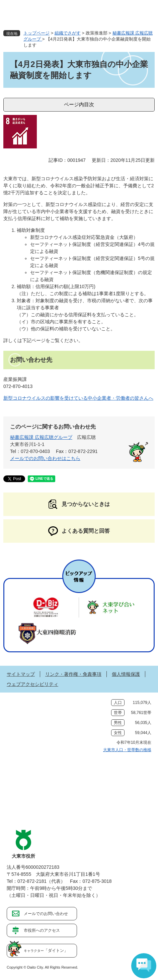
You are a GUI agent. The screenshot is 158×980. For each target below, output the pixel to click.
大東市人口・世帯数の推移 (127, 750)
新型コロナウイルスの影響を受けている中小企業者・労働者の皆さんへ (78, 398)
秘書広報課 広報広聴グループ (41, 437)
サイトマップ (21, 674)
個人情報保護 (126, 674)
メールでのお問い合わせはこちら (45, 458)
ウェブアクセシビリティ (32, 684)
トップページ (36, 33)
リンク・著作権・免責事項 (73, 674)
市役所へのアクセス (42, 930)
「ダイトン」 (46, 951)
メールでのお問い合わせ (46, 914)
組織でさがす (68, 33)
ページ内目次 (79, 104)
